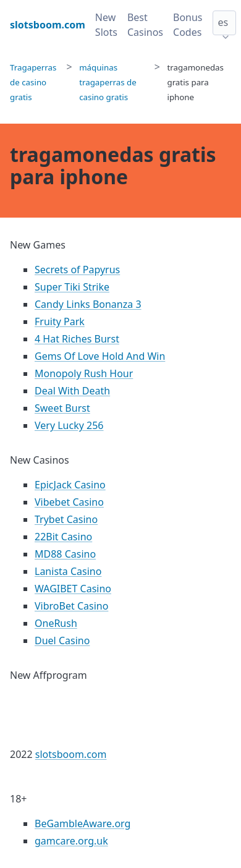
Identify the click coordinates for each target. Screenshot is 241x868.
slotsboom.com (71, 754)
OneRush (56, 623)
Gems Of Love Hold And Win (100, 356)
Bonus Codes (188, 25)
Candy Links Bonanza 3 (88, 304)
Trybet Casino (66, 519)
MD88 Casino (65, 554)
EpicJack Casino (70, 485)
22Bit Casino (63, 537)
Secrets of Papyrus (77, 270)
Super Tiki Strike (72, 287)
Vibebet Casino (69, 502)
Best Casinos (145, 25)
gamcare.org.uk (71, 841)
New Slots (106, 25)
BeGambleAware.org (82, 823)
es (223, 22)
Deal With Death (72, 391)
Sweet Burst (62, 408)
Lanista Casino (68, 571)
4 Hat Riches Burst (77, 339)
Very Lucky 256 (69, 425)
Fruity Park (60, 321)
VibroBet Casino (71, 606)
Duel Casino (62, 640)
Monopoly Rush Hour (84, 373)
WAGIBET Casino (73, 589)
